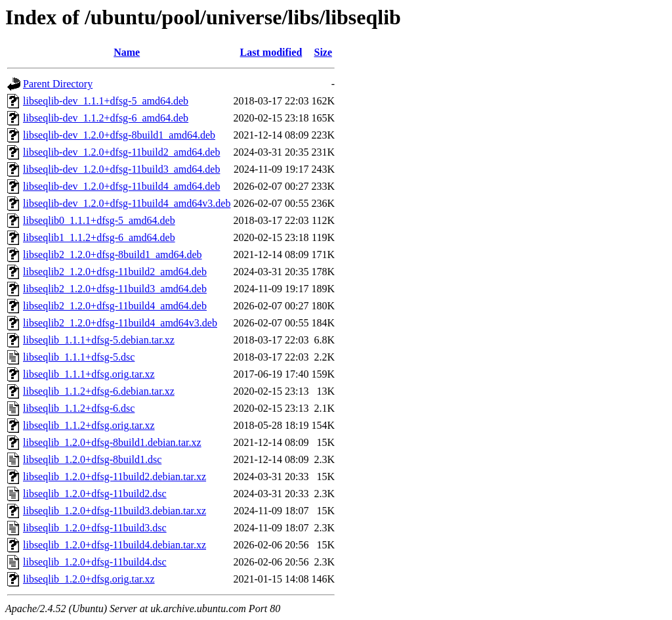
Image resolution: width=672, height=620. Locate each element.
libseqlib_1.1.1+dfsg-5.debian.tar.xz (99, 340)
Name (127, 52)
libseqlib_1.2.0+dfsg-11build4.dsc (95, 562)
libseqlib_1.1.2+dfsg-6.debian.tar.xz (99, 391)
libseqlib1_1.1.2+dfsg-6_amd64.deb (99, 237)
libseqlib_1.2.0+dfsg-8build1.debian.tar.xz (112, 442)
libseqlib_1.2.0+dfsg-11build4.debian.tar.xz (115, 545)
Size (324, 52)
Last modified (271, 52)
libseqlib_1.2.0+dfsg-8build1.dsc (92, 459)
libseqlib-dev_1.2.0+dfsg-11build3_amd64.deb (121, 169)
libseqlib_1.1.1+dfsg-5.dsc (79, 357)
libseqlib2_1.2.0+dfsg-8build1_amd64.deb (113, 255)
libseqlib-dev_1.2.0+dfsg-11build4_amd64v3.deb (127, 203)
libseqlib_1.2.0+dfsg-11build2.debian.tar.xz (115, 476)
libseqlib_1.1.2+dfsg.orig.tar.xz (89, 425)
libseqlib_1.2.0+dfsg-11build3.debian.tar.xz (115, 511)
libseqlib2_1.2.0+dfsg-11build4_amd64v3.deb (120, 323)
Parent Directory (58, 84)
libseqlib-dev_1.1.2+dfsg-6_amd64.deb (106, 118)
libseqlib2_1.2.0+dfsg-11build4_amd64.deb (115, 306)
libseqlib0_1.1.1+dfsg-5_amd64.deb (99, 220)
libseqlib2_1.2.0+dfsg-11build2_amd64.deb (115, 272)
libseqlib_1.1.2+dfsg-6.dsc (79, 408)
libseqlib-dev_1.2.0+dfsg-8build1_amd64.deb (119, 135)
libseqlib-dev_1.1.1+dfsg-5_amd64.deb (106, 101)
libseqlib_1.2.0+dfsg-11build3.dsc (95, 528)
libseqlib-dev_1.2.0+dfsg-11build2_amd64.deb (121, 152)
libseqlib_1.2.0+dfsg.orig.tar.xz (89, 579)
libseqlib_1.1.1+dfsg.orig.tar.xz (89, 374)
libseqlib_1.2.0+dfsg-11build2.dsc (95, 494)
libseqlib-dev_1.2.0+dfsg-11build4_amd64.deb (121, 186)
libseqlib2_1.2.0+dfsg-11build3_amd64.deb (115, 289)
